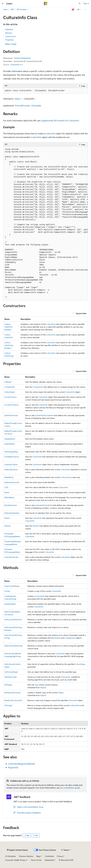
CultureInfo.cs (16, 64)
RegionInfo (13, 767)
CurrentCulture (10, 397)
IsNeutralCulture (11, 469)
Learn (5, 9)
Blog (38, 856)
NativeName (9, 497)
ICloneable (36, 106)
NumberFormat (11, 505)
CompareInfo (10, 387)
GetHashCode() (10, 677)
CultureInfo (50, 133)
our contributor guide (70, 788)
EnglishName (10, 444)
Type (37, 685)
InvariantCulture (11, 464)
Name (7, 492)
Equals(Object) (10, 604)
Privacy (60, 856)
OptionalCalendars (12, 513)
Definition (9, 29)
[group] (45, 223)
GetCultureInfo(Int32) (13, 619)
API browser (22, 9)
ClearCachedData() (12, 586)
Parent (7, 518)
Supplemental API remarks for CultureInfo (60, 120)
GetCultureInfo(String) (13, 646)
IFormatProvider (23, 106)
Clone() (7, 591)
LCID (6, 487)
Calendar (8, 382)
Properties (9, 40)
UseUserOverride (11, 557)
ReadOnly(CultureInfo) (13, 700)
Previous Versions (26, 856)
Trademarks (49, 860)
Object (18, 99)
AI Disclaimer (11, 856)
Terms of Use (36, 860)
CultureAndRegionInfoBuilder (22, 764)
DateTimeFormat (11, 415)
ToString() (8, 705)
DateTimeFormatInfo (45, 415)
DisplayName (10, 439)
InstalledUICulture (12, 457)
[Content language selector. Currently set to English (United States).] (17, 850)
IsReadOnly (9, 477)
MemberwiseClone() (12, 693)
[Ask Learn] (73, 10)
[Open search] (80, 4)
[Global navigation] (3, 4)
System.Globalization (22, 58)
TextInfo (8, 526)
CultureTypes (10, 392)
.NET (12, 9)
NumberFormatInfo (45, 505)
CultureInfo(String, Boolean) (9, 345)
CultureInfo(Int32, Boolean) (9, 327)
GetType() (8, 685)
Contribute (49, 856)
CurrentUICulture (11, 405)
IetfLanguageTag (11, 452)
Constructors (11, 36)
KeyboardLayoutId (12, 482)
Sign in (86, 3)
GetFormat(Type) (11, 672)
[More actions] (86, 10)
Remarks (9, 33)
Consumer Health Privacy (16, 860)
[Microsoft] (46, 4)
